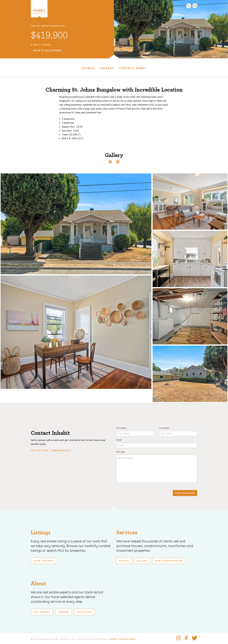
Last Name (164, 428)
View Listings (43, 561)
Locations (84, 612)
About (38, 584)
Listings (41, 533)
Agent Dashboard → (124, 639)
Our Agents (42, 612)
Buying (124, 561)
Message (121, 452)
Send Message (185, 493)
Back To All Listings (47, 50)
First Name (122, 428)
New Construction (169, 561)
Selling (142, 561)
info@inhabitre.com (61, 450)
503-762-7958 (39, 450)
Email (119, 440)
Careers (63, 612)
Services (127, 533)
